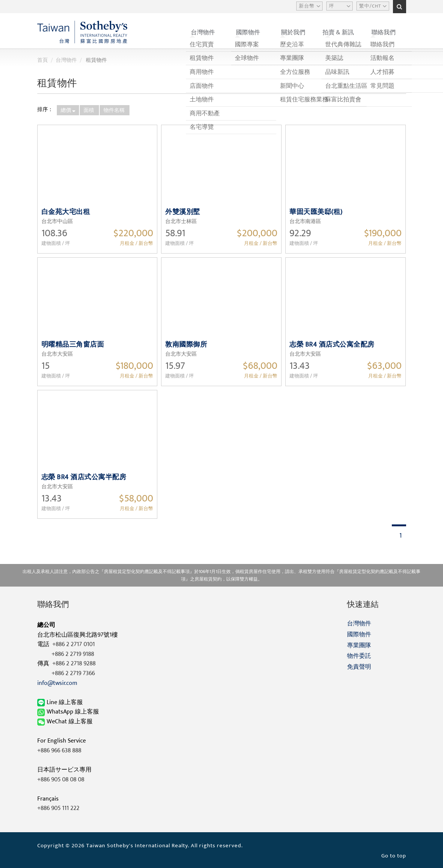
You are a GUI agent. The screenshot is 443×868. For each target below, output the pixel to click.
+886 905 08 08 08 (61, 780)
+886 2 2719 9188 (73, 654)
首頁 (43, 60)
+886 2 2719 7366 (73, 673)
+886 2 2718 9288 (74, 664)
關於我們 (293, 33)
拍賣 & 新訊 (338, 33)
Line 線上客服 (61, 702)
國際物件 (248, 33)
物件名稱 (115, 110)
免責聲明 (359, 667)
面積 (89, 110)
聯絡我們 (384, 33)
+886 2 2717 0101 (74, 644)
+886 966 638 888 (59, 751)
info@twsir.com (57, 683)
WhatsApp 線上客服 (69, 712)
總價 (68, 110)
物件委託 (359, 656)
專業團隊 (359, 646)
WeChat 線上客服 (66, 722)
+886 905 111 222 (58, 808)
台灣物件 (203, 33)
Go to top (394, 856)
